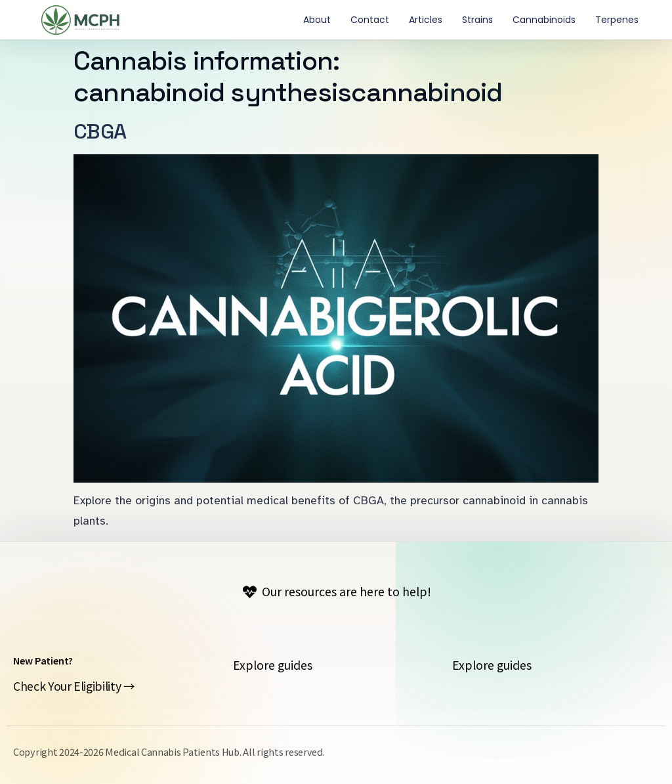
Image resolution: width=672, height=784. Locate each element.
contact (370, 20)
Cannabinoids (544, 20)
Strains (477, 20)
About (317, 20)
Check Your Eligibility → (74, 686)
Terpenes (617, 20)
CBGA (100, 131)
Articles (426, 20)
